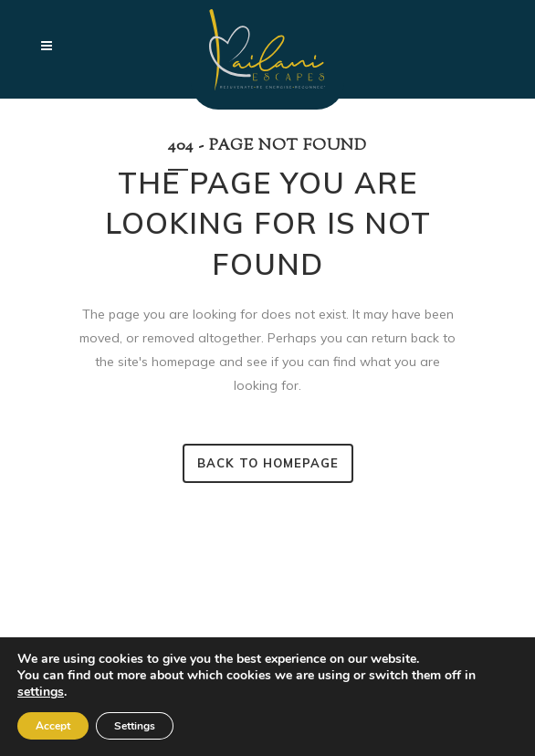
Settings (135, 726)
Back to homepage (268, 463)
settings (41, 692)
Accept (53, 726)
